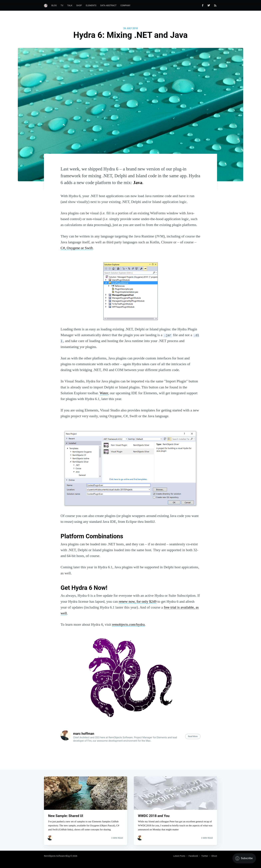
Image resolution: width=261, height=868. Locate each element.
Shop (79, 6)
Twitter (205, 856)
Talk (70, 6)
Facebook (193, 856)
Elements (91, 6)
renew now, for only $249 (137, 601)
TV (62, 6)
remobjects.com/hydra (128, 624)
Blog (54, 6)
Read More (193, 736)
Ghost (214, 856)
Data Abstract (108, 6)
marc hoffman (84, 734)
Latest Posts (179, 856)
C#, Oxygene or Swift (77, 248)
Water (104, 393)
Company (126, 6)
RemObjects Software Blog (57, 856)
